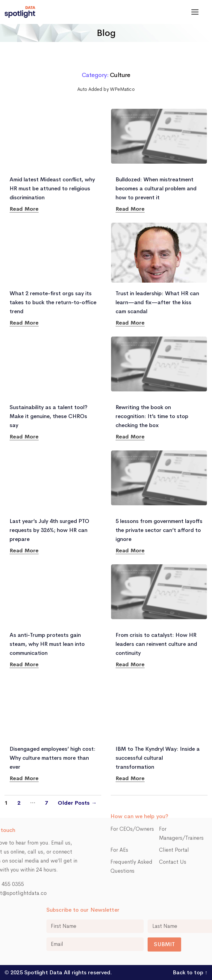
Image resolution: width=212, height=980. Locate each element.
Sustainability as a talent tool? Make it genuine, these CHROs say (49, 416)
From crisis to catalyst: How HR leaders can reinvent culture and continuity (156, 644)
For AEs (119, 814)
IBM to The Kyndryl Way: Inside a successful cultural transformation (158, 758)
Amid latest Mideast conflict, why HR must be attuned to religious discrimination (52, 189)
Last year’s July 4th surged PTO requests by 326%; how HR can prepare (49, 530)
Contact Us (173, 826)
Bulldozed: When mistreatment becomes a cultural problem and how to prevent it (156, 189)
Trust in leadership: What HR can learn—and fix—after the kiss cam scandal (157, 302)
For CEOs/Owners (132, 793)
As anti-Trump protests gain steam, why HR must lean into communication (47, 644)
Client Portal (174, 814)
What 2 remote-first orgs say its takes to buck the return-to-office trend (53, 302)
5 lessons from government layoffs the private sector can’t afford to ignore (159, 530)
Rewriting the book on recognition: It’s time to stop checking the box (152, 416)
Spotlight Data (43, 973)
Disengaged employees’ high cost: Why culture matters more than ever (53, 758)
